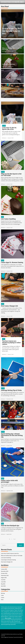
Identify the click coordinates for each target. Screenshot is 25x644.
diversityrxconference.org (9, 2)
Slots (2, 600)
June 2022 (3, 582)
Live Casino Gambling (8, 64)
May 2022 (3, 584)
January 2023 (4, 569)
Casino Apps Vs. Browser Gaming (12, 79)
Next (15, 539)
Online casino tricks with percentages (9, 481)
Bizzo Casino (8, 618)
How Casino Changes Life (9, 94)
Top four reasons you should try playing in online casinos (11, 343)
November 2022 (5, 571)
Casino (3, 597)
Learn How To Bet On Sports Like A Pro (12, 31)
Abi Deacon (4, 36)
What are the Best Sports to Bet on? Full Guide (12, 49)
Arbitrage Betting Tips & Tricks (11, 390)
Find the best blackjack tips (10, 526)
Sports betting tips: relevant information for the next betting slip (12, 435)
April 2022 (3, 586)
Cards (2, 595)
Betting (3, 593)
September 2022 (5, 575)
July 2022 (3, 580)
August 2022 (4, 578)
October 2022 (4, 573)
